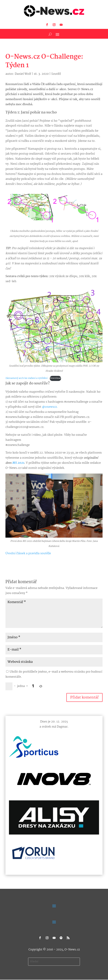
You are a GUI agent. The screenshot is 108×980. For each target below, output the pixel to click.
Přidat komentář (84, 697)
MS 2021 (18, 463)
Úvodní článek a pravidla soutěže (28, 553)
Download (55, 378)
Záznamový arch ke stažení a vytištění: (27, 378)
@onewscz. (50, 407)
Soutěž (56, 74)
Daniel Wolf (23, 74)
